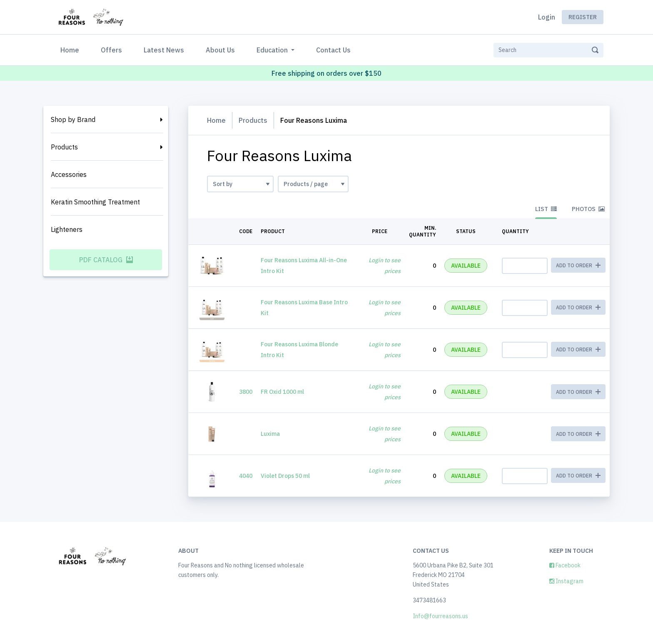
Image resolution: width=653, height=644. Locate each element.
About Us (220, 50)
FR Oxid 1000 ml (282, 392)
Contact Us (333, 50)
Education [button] (273, 50)
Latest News (164, 50)
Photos (588, 209)
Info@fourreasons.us (440, 616)
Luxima (270, 434)
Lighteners (67, 229)
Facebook (565, 565)
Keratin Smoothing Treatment (95, 202)
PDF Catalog (106, 260)
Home (71, 49)
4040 (246, 476)
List (546, 209)
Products (64, 147)
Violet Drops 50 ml (285, 476)
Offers (111, 50)
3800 (246, 392)
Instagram (566, 581)
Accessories (69, 174)
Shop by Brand (73, 119)
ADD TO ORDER (578, 392)
